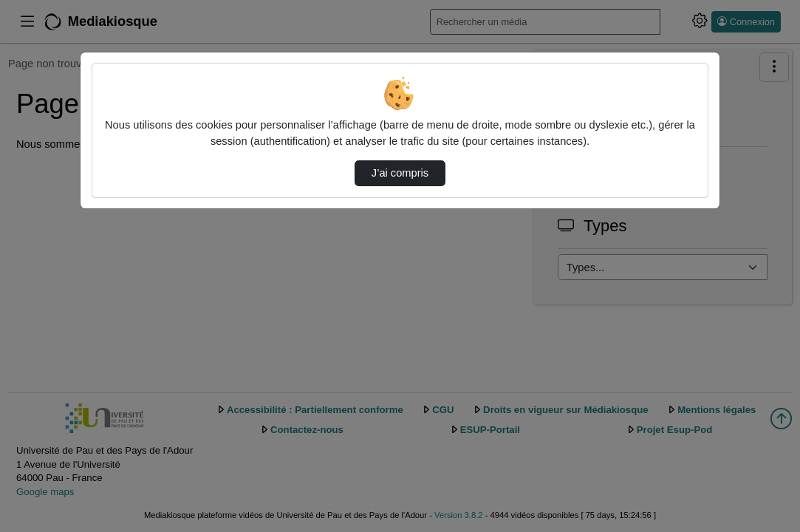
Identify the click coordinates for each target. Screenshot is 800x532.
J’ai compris (400, 173)
